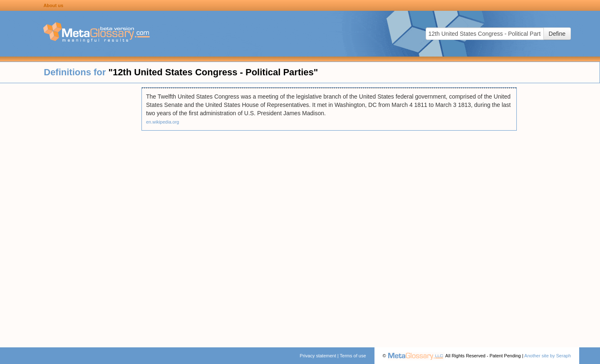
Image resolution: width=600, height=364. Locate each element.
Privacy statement (318, 356)
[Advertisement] (71, 212)
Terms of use (353, 356)
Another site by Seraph (548, 356)
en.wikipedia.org (163, 122)
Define (557, 34)
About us (53, 5)
